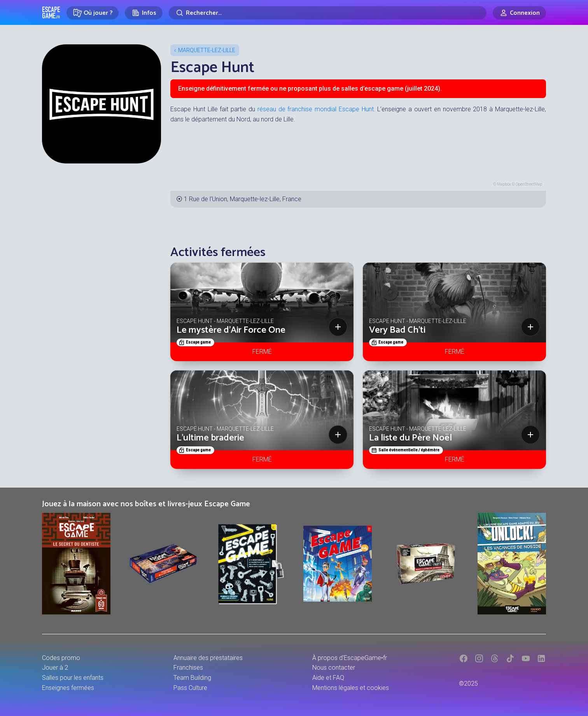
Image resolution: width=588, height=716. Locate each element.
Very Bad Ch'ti (397, 330)
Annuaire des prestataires (208, 658)
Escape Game (51, 12)
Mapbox (504, 184)
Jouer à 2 (55, 668)
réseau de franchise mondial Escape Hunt (316, 109)
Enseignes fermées (68, 688)
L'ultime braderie (210, 438)
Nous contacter (334, 668)
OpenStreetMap (529, 184)
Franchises (188, 668)
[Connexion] (519, 13)
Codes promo (61, 658)
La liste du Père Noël (410, 438)
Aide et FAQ (328, 678)
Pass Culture (190, 688)
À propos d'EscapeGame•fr (350, 658)
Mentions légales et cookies (351, 688)
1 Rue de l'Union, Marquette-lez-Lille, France (243, 199)
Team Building (192, 678)
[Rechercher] (328, 13)
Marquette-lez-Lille (207, 50)
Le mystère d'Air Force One (231, 330)
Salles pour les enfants (73, 678)
